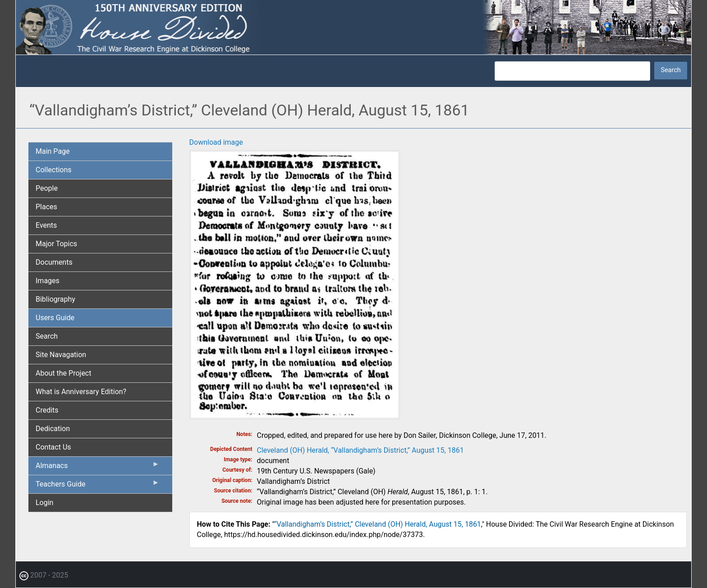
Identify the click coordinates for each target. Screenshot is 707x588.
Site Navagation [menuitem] (61, 355)
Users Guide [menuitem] (55, 318)
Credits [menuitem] (47, 410)
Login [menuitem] (44, 503)
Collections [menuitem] (54, 170)
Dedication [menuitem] (53, 429)
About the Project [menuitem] (63, 373)
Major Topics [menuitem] (56, 244)
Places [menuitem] (46, 207)
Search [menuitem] (47, 336)
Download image (216, 142)
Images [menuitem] (48, 281)
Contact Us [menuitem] (53, 447)
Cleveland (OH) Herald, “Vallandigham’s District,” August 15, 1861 (360, 450)
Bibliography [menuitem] (55, 299)
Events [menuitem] (46, 225)
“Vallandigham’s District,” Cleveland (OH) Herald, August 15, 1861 (378, 524)
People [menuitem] (47, 188)
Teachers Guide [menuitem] (98, 486)
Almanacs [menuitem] (98, 468)
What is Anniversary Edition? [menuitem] (81, 392)
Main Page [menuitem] (53, 151)
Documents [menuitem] (54, 262)
